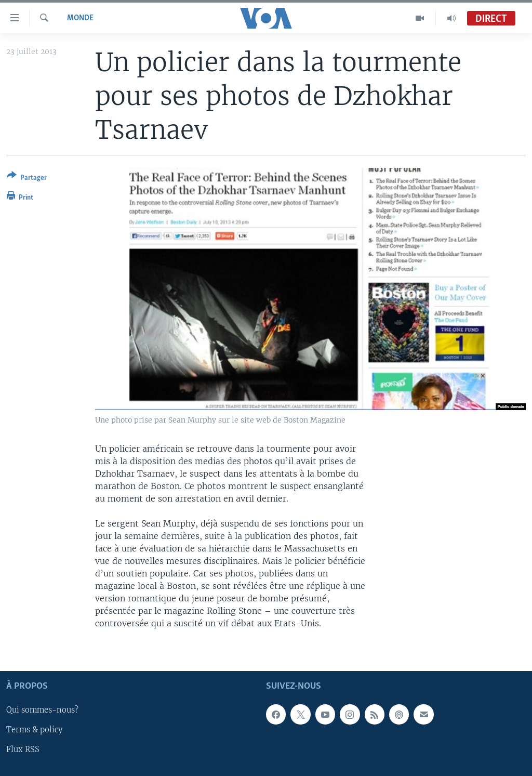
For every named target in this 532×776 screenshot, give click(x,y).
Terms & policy (34, 730)
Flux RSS (23, 749)
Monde (80, 18)
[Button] (27, 179)
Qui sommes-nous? (42, 710)
